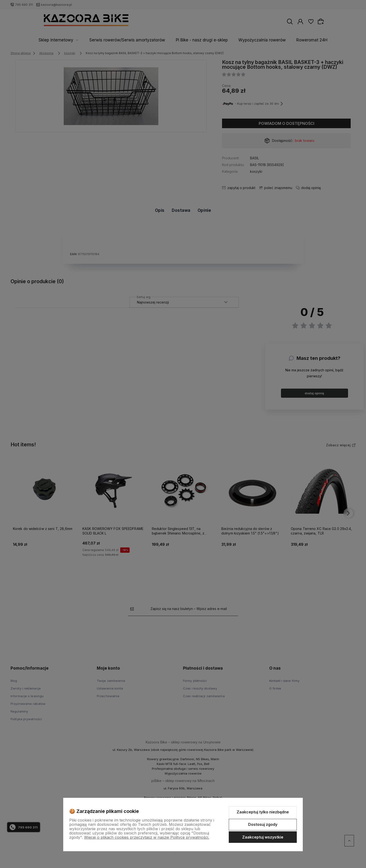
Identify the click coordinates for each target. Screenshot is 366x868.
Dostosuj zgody (263, 824)
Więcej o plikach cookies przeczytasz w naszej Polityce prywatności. (147, 837)
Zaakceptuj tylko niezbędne (263, 812)
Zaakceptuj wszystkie (263, 837)
